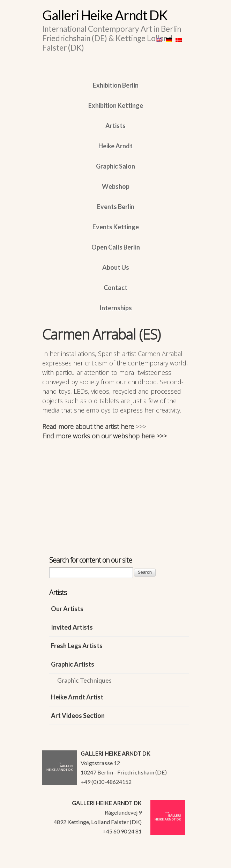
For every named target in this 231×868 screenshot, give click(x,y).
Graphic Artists (73, 664)
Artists (115, 126)
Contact (115, 288)
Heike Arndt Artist (77, 697)
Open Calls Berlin (116, 247)
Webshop (116, 186)
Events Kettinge (116, 227)
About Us (116, 267)
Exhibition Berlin (116, 85)
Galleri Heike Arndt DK (105, 15)
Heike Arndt (115, 146)
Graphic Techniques (84, 680)
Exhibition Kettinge (116, 105)
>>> (141, 426)
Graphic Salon (115, 166)
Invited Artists (72, 627)
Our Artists (67, 609)
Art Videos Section (78, 715)
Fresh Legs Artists (77, 646)
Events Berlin (116, 207)
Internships (116, 308)
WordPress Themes (176, 861)
